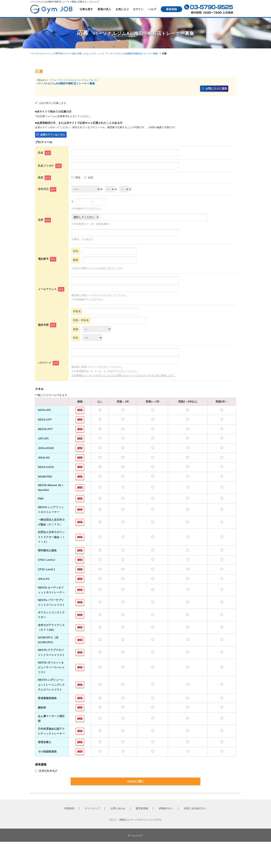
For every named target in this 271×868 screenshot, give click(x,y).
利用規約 (69, 835)
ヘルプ (152, 9)
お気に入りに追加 (213, 89)
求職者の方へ (166, 835)
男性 (76, 180)
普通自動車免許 (46, 794)
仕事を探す (86, 9)
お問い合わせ (118, 835)
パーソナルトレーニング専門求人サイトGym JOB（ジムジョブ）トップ (67, 54)
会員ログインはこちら (52, 136)
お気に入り (122, 9)
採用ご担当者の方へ (195, 835)
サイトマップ (92, 835)
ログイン (138, 9)
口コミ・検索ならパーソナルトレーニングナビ (136, 846)
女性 (89, 180)
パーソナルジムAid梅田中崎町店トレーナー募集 (133, 54)
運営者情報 (142, 835)
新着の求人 (104, 9)
